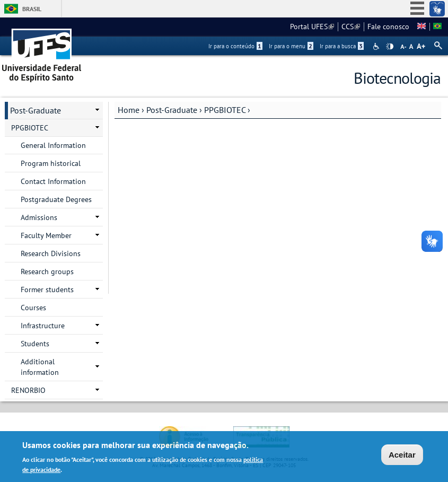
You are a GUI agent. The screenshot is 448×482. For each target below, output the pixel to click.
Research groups (47, 271)
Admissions (39, 217)
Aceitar (402, 456)
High (390, 47)
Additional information (40, 367)
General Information (53, 145)
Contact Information (53, 181)
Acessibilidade (377, 46)
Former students (47, 290)
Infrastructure (43, 326)
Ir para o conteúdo (235, 46)
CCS (351, 27)
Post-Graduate (172, 110)
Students (35, 344)
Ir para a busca (342, 46)
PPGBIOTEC (225, 110)
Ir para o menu (291, 46)
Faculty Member (46, 235)
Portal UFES (312, 27)
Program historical (51, 163)
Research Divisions (51, 253)
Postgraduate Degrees (56, 199)
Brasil (32, 9)
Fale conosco (388, 27)
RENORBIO (28, 390)
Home (129, 110)
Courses (33, 308)
